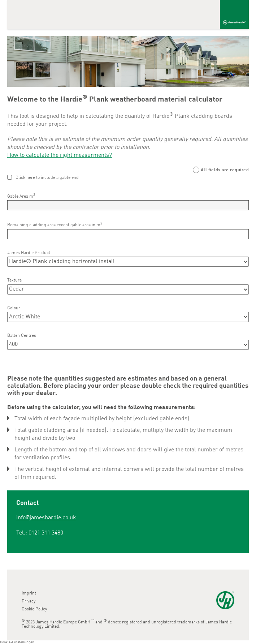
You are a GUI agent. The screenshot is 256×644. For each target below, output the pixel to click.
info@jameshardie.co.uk (46, 518)
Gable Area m (21, 196)
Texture (14, 280)
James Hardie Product (29, 253)
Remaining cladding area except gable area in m (55, 225)
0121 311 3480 (46, 533)
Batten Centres (22, 336)
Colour (14, 308)
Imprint (29, 593)
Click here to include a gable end (47, 178)
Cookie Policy (34, 609)
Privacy (29, 601)
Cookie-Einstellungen (17, 642)
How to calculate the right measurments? (60, 155)
